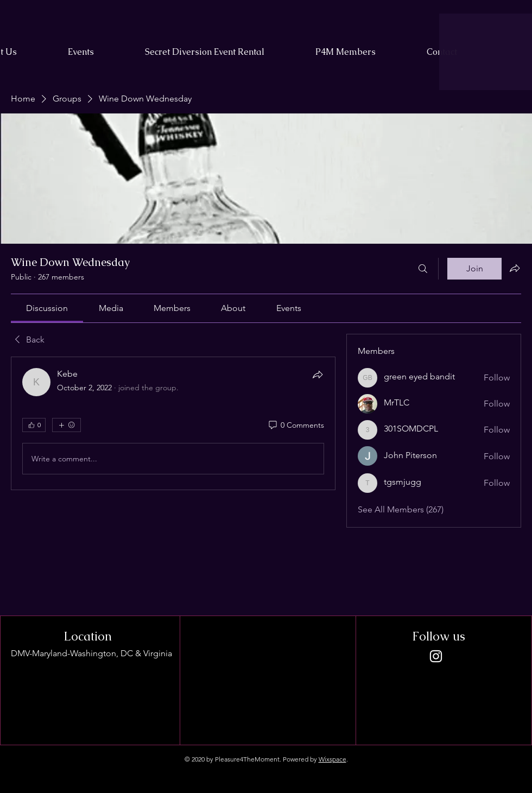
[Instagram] (436, 656)
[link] (47, 308)
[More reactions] (66, 425)
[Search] (423, 269)
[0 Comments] (296, 426)
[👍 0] (34, 425)
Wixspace (332, 759)
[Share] (318, 375)
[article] (173, 423)
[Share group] (515, 268)
